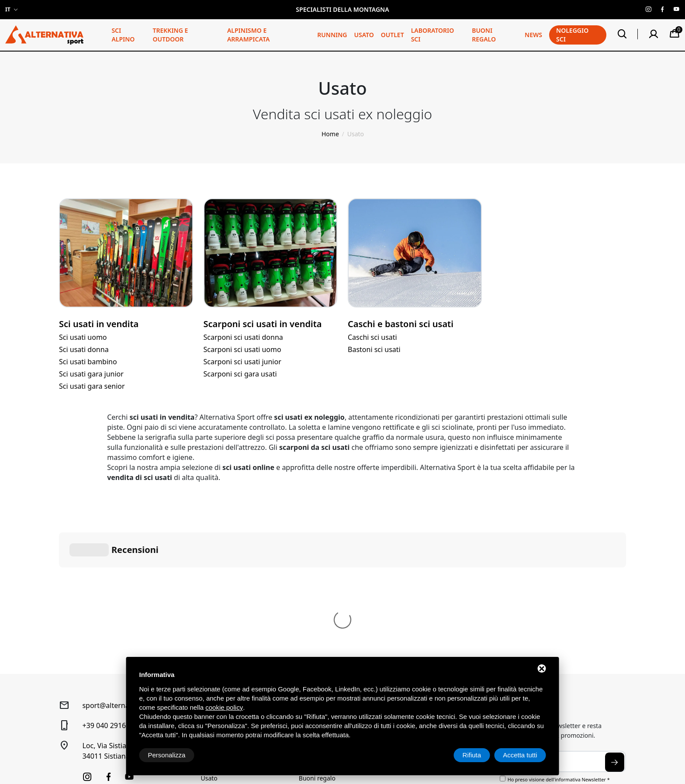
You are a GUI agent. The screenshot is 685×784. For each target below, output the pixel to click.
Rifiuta (472, 755)
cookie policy (224, 707)
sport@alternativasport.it (123, 574)
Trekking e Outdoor (170, 35)
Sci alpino (123, 35)
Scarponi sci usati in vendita (263, 324)
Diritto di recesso (421, 608)
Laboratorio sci (433, 35)
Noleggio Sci (317, 608)
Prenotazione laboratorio (335, 634)
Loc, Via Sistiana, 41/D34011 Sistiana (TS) (118, 620)
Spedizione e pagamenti (431, 621)
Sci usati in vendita (99, 324)
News (533, 35)
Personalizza (167, 755)
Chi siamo (313, 595)
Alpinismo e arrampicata (248, 35)
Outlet (393, 35)
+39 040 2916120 (110, 594)
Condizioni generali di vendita (439, 595)
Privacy (68, 738)
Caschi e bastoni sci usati (401, 324)
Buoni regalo (484, 35)
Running (332, 35)
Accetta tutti (520, 755)
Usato (364, 35)
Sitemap (92, 738)
